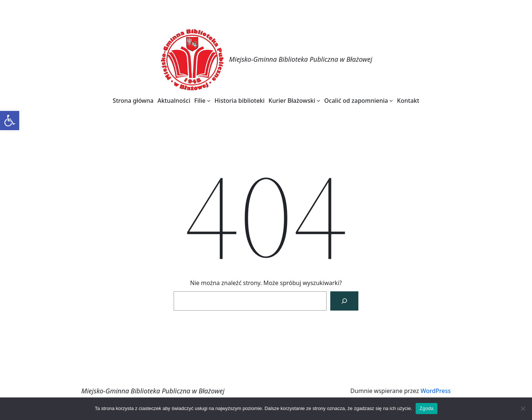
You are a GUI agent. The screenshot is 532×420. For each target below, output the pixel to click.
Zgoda (426, 408)
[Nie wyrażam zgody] (523, 409)
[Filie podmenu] (209, 101)
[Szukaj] (344, 301)
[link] (10, 121)
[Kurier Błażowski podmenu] (318, 101)
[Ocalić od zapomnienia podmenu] (391, 101)
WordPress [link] (436, 391)
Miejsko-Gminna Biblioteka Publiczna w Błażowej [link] (301, 59)
